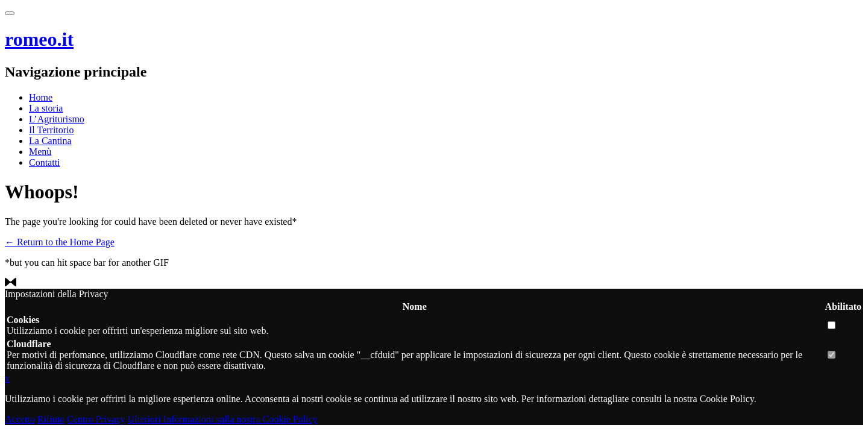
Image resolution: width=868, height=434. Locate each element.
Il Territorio (52, 130)
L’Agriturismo (57, 119)
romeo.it (39, 39)
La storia (46, 108)
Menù (40, 152)
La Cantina (50, 141)
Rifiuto (51, 419)
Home (41, 97)
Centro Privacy (96, 419)
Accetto (20, 419)
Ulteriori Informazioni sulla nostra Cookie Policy (223, 419)
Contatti (45, 162)
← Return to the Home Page (60, 242)
